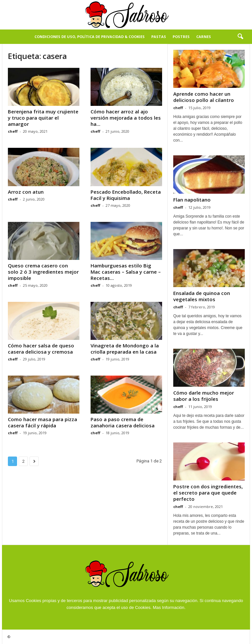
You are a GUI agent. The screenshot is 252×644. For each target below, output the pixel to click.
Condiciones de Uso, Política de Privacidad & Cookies (90, 37)
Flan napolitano (192, 200)
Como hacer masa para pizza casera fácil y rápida (42, 422)
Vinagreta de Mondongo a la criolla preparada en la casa (125, 349)
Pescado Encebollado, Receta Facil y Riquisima (126, 195)
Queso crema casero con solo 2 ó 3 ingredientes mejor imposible (43, 272)
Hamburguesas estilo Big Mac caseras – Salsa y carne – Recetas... (126, 272)
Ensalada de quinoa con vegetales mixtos (202, 296)
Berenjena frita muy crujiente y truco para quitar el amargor (43, 118)
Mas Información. (169, 607)
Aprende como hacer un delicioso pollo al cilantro (204, 97)
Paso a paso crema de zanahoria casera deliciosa (123, 422)
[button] (240, 37)
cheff (13, 131)
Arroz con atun (26, 192)
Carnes (204, 37)
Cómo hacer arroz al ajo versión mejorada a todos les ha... (126, 118)
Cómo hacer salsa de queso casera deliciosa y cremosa (41, 349)
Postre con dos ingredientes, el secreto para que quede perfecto (208, 493)
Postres (181, 37)
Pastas (159, 37)
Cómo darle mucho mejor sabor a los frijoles (204, 396)
